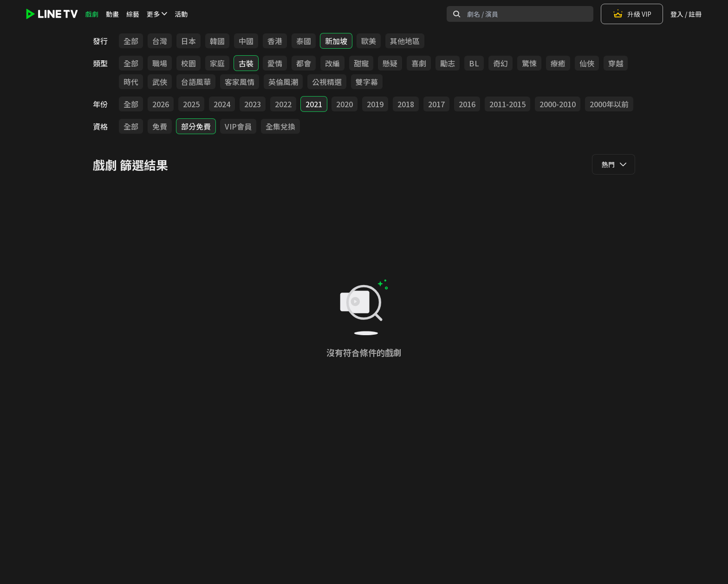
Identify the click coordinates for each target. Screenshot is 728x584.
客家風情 (240, 82)
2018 (406, 104)
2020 (344, 104)
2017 (436, 104)
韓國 (217, 41)
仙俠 (587, 63)
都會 (304, 63)
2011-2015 (507, 104)
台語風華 (196, 82)
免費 (160, 126)
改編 (332, 63)
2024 (222, 104)
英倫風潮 (283, 82)
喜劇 (419, 63)
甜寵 (361, 63)
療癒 (558, 63)
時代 (131, 82)
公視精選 (327, 82)
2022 (283, 104)
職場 (160, 63)
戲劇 (92, 14)
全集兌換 (280, 126)
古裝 (246, 63)
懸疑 (390, 63)
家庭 (217, 63)
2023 (253, 104)
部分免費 (196, 126)
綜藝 (133, 14)
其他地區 (405, 41)
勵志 (448, 63)
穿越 (616, 63)
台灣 (160, 41)
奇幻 (500, 63)
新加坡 (336, 41)
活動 (181, 14)
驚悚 (529, 63)
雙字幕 (367, 82)
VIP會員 (238, 126)
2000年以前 (609, 104)
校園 (188, 63)
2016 (467, 104)
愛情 (275, 63)
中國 (246, 41)
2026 (161, 104)
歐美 (369, 41)
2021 (314, 104)
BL (474, 63)
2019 (375, 104)
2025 (191, 104)
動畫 (112, 14)
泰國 (304, 41)
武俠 (160, 82)
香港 (275, 41)
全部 (131, 41)
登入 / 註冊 (686, 14)
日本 (188, 41)
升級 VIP (632, 14)
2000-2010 (558, 104)
